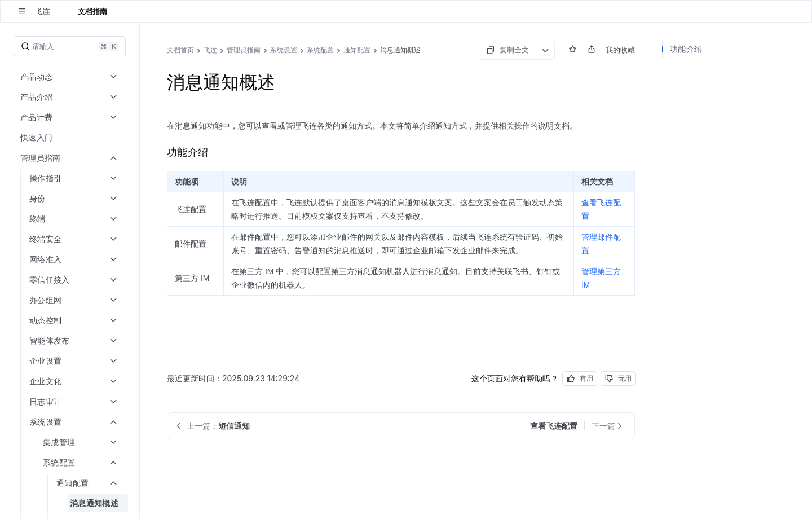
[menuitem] (71, 138)
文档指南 (92, 11)
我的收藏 (620, 50)
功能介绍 (686, 49)
